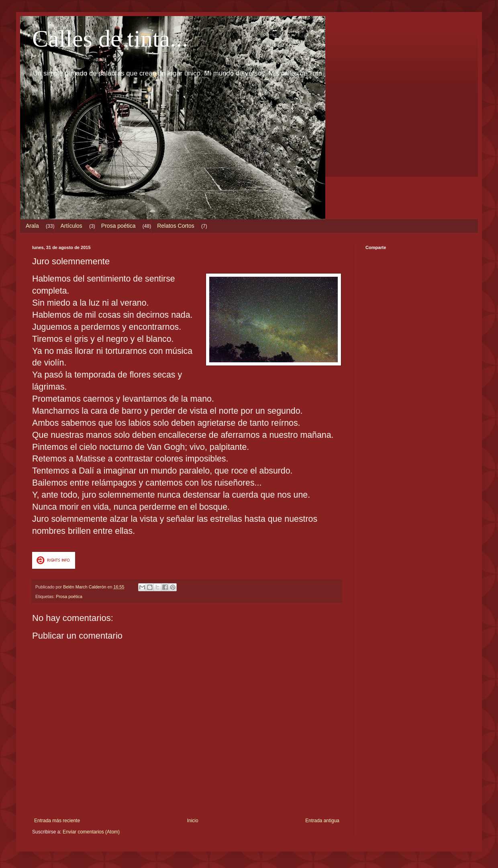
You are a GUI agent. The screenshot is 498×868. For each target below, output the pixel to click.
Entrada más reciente (57, 821)
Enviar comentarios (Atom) (91, 832)
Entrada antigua (322, 821)
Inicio (193, 821)
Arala (32, 226)
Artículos (71, 226)
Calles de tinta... (110, 39)
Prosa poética (118, 226)
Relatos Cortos (176, 226)
